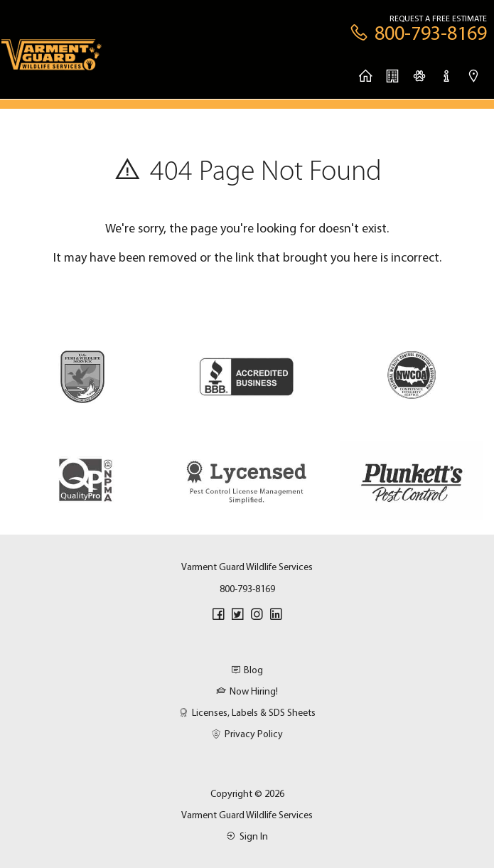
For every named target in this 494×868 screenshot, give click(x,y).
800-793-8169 (247, 589)
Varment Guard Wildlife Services (247, 815)
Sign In (247, 836)
